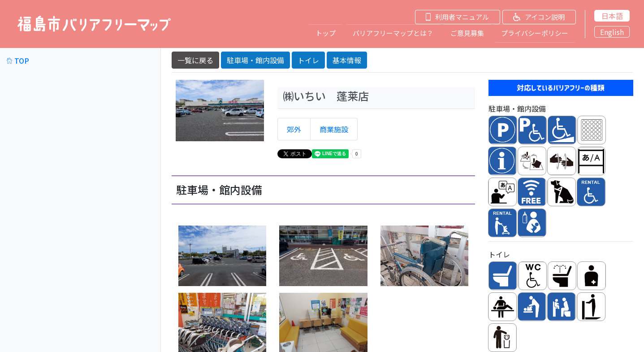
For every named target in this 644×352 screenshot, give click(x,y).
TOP (18, 60)
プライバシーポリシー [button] (535, 33)
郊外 (294, 129)
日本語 (612, 16)
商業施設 (334, 129)
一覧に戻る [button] (195, 59)
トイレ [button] (308, 59)
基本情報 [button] (347, 59)
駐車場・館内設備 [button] (255, 59)
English (612, 32)
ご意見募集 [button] (467, 33)
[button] (452, 17)
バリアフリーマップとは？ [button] (393, 33)
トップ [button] (326, 33)
